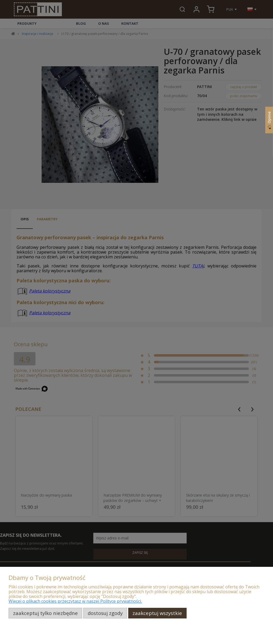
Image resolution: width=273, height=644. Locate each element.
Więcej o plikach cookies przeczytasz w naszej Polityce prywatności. (75, 601)
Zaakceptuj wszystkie (157, 613)
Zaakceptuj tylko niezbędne (45, 613)
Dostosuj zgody (105, 613)
